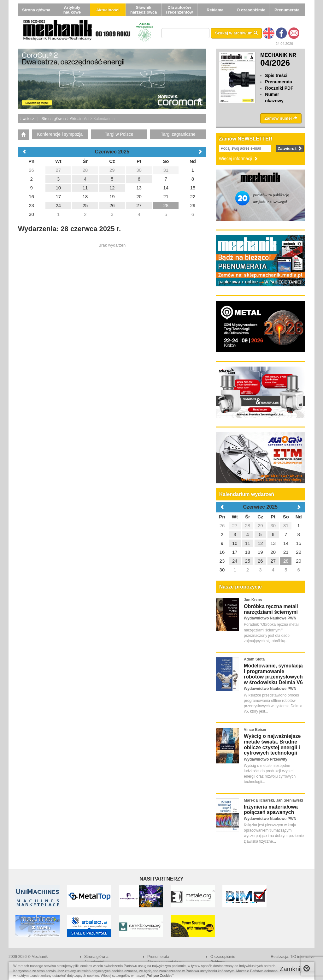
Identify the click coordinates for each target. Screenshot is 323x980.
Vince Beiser (255, 730)
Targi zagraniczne (178, 134)
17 (235, 552)
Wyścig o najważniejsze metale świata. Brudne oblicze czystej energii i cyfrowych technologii (272, 744)
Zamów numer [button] (281, 118)
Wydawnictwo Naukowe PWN (270, 618)
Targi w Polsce (119, 134)
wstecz (29, 119)
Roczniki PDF (279, 88)
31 (286, 526)
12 (260, 543)
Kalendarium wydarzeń (247, 494)
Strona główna (36, 10)
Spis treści (276, 75)
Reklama (215, 10)
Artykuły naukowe (72, 10)
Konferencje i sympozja (60, 134)
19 (260, 552)
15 (299, 543)
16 (222, 552)
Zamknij (295, 969)
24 (235, 561)
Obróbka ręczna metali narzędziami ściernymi (271, 609)
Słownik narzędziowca (144, 10)
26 (222, 526)
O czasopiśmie (251, 10)
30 (273, 526)
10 (235, 543)
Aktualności (108, 10)
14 (286, 543)
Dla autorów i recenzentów (179, 10)
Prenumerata (287, 10)
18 (247, 552)
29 (260, 526)
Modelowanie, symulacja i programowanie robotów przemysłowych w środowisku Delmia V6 (273, 674)
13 (273, 543)
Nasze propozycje (241, 587)
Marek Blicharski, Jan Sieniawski (273, 800)
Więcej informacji (239, 158)
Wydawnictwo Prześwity (266, 759)
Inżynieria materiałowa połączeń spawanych (271, 810)
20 (273, 552)
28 (247, 526)
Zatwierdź (290, 149)
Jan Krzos (253, 600)
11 (247, 543)
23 (222, 561)
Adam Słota (254, 659)
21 (286, 552)
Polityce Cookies (159, 976)
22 (299, 552)
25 (247, 561)
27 (235, 526)
